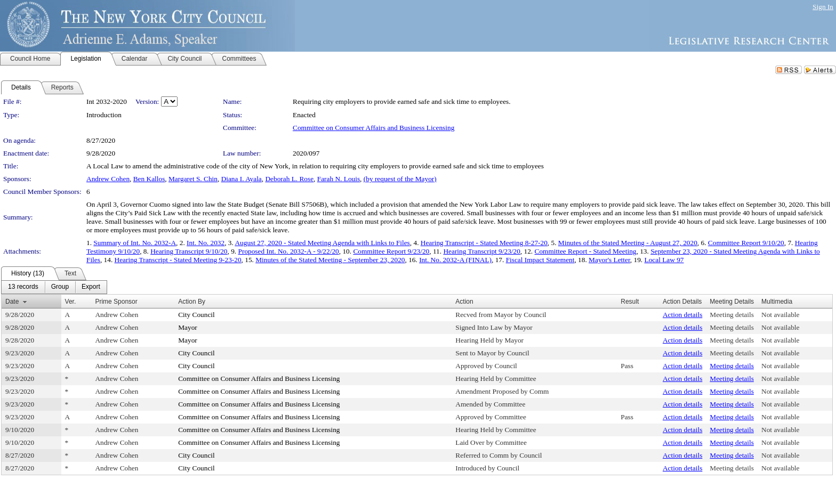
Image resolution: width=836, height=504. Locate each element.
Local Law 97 (664, 260)
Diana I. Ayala (242, 179)
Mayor (188, 327)
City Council (196, 315)
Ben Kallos (149, 179)
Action (464, 302)
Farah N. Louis (339, 179)
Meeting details (732, 315)
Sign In (823, 7)
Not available (780, 315)
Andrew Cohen (108, 179)
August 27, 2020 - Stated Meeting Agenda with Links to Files (322, 243)
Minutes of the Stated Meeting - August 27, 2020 (628, 243)
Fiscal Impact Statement (540, 260)
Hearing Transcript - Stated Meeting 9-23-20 (178, 260)
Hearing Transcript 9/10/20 (189, 251)
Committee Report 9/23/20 (391, 251)
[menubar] (54, 287)
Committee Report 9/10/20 (746, 243)
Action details (682, 315)
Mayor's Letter (609, 260)
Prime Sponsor (116, 302)
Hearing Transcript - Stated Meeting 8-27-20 (484, 243)
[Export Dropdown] (91, 287)
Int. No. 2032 (206, 243)
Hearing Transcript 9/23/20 (481, 251)
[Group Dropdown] (60, 287)
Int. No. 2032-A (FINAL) (455, 260)
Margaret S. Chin (193, 179)
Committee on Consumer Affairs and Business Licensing (373, 128)
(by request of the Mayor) (400, 179)
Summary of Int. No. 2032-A (135, 243)
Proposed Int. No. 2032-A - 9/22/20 (289, 251)
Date (12, 302)
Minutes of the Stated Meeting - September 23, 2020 (330, 260)
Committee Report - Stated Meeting (586, 251)
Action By (192, 302)
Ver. (71, 302)
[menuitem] (23, 287)
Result (630, 302)
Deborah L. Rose (289, 179)
